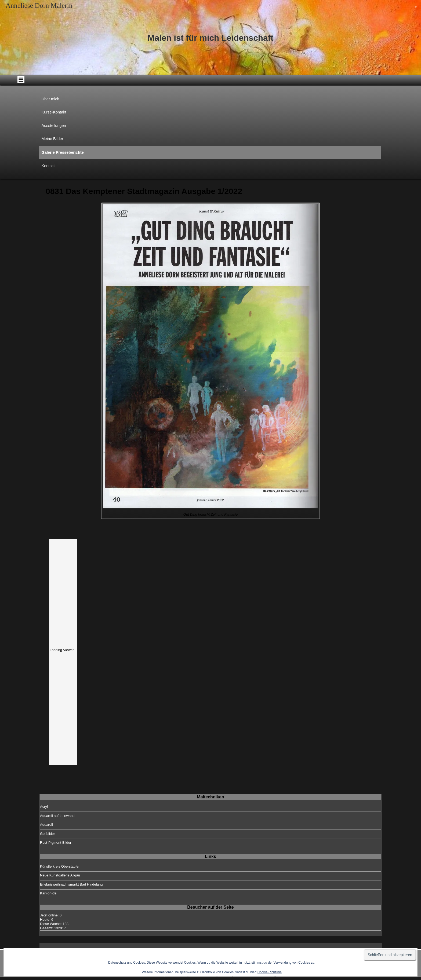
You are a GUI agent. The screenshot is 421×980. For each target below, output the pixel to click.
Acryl (44, 807)
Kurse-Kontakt (54, 112)
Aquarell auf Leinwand (57, 816)
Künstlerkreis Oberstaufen (60, 866)
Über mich (50, 99)
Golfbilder (48, 834)
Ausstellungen (54, 126)
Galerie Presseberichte (63, 152)
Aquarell (46, 825)
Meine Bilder (52, 139)
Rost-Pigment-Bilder (56, 843)
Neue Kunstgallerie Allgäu (60, 875)
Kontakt (48, 166)
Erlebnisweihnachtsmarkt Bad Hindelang (71, 884)
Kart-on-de (48, 893)
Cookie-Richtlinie (270, 972)
